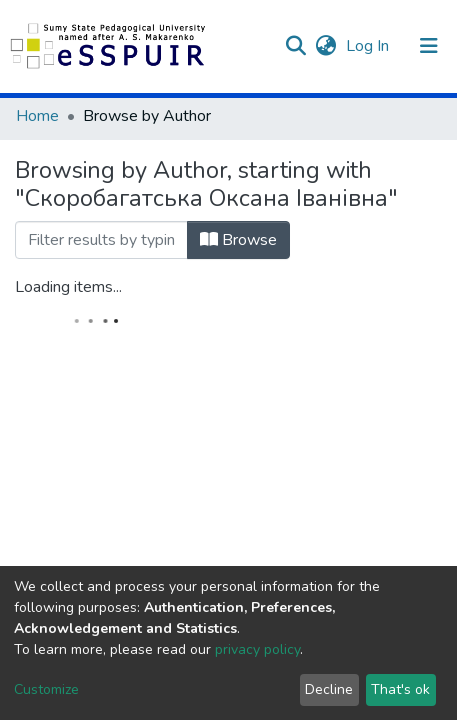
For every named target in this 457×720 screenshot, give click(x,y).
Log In (369, 46)
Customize (46, 689)
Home (37, 116)
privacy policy (257, 649)
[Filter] (101, 240)
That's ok (400, 689)
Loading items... (68, 287)
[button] (325, 46)
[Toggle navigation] (429, 46)
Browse (238, 240)
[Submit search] (295, 46)
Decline (329, 689)
